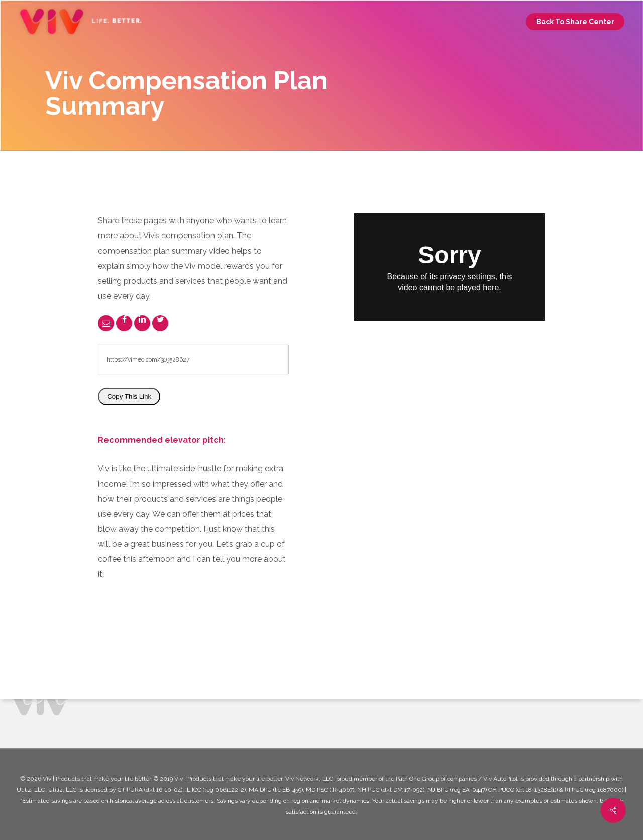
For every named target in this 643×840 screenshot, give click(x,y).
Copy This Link (129, 396)
